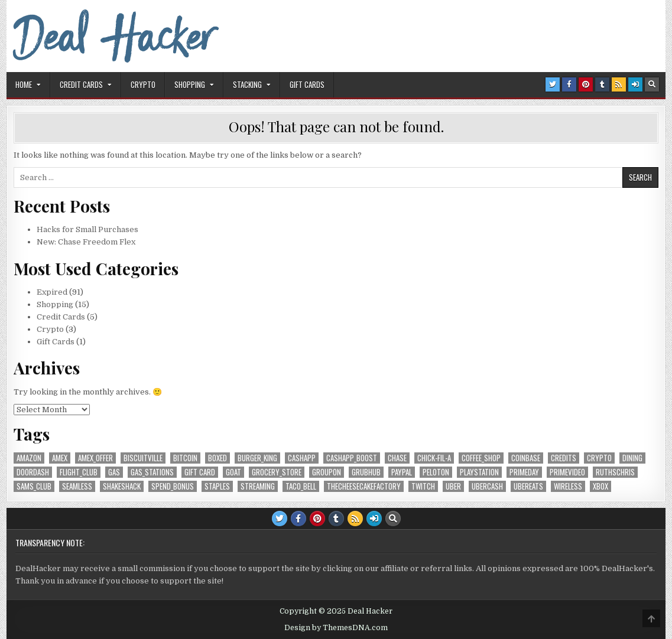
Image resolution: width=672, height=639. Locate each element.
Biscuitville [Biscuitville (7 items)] (143, 458)
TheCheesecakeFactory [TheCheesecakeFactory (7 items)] (364, 486)
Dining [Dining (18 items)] (632, 458)
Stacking (247, 84)
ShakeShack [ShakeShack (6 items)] (122, 486)
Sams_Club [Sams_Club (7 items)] (34, 486)
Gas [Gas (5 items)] (114, 472)
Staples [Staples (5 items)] (217, 486)
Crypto (143, 84)
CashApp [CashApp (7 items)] (302, 458)
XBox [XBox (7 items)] (600, 486)
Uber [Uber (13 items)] (453, 486)
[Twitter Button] (553, 84)
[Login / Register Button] (635, 84)
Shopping (190, 84)
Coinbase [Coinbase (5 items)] (526, 458)
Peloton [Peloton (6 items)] (436, 472)
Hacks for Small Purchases (87, 229)
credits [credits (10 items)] (564, 458)
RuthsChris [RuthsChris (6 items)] (615, 472)
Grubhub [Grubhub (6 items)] (366, 472)
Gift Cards (307, 84)
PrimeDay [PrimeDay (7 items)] (524, 472)
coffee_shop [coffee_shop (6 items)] (481, 458)
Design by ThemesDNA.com (336, 628)
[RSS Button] (619, 84)
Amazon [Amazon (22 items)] (29, 458)
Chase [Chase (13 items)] (397, 458)
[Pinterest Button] (586, 84)
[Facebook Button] (569, 84)
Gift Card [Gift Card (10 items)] (200, 472)
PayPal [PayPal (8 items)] (402, 472)
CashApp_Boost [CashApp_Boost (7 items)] (352, 458)
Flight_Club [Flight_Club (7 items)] (79, 472)
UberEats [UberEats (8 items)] (528, 486)
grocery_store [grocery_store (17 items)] (277, 472)
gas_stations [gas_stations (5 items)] (152, 472)
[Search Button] (652, 84)
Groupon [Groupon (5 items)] (327, 472)
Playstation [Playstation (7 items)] (479, 472)
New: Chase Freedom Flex (86, 242)
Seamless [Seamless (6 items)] (77, 486)
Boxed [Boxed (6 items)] (217, 458)
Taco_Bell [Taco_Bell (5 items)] (301, 486)
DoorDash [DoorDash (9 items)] (33, 472)
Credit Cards (81, 84)
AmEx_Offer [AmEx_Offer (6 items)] (95, 458)
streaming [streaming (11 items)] (258, 486)
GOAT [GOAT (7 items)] (233, 472)
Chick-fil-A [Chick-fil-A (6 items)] (434, 458)
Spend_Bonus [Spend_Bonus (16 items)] (173, 486)
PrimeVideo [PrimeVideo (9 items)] (567, 472)
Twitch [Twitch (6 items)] (423, 486)
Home (24, 84)
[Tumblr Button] (602, 84)
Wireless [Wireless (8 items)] (568, 486)
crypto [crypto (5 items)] (599, 458)
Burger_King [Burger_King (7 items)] (257, 458)
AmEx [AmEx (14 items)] (60, 458)
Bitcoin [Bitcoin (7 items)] (185, 458)
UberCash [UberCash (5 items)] (487, 486)
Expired (52, 292)
